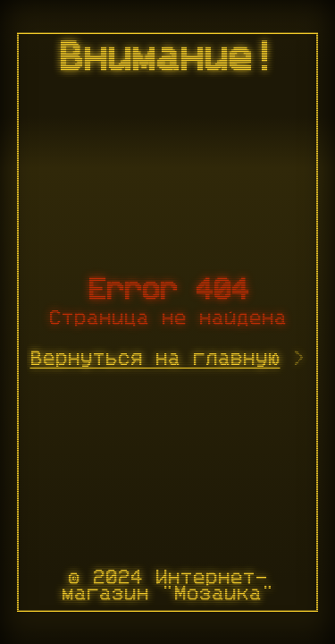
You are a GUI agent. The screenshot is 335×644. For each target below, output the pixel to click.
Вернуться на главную (155, 359)
